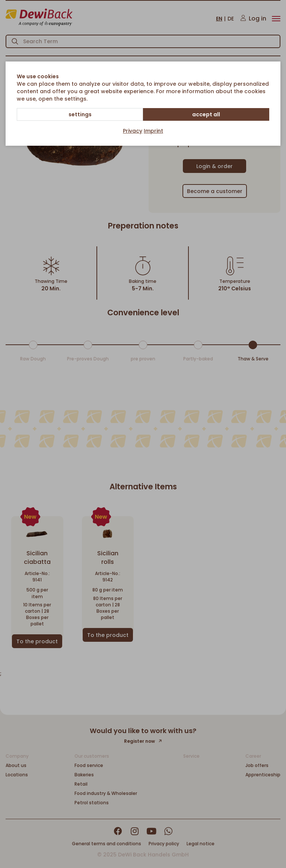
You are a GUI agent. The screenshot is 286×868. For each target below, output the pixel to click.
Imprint (153, 131)
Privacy (133, 131)
